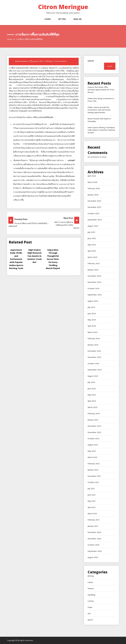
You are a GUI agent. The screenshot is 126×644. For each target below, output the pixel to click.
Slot (89, 613)
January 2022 (93, 470)
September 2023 (95, 370)
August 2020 (93, 557)
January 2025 (93, 270)
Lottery (91, 601)
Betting (62, 19)
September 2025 (95, 220)
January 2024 (93, 345)
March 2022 (93, 457)
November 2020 (94, 539)
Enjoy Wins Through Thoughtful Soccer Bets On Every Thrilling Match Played (53, 259)
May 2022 (92, 451)
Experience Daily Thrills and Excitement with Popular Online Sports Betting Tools (16, 259)
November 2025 (94, 207)
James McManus (23, 61)
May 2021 (92, 501)
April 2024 (92, 326)
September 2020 (95, 551)
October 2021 (93, 482)
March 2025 (93, 257)
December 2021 (94, 476)
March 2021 (93, 514)
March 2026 (93, 182)
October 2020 (93, 545)
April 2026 (92, 176)
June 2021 (92, 495)
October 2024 (93, 288)
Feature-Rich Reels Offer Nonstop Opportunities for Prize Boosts (101, 90)
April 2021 (92, 507)
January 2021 (93, 526)
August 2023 (93, 376)
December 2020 (94, 532)
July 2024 (91, 307)
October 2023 (93, 363)
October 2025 (93, 213)
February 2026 (94, 188)
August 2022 (93, 445)
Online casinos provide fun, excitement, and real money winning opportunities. (99, 110)
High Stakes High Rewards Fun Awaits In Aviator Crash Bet (35, 256)
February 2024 (94, 338)
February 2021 (94, 520)
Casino (48, 19)
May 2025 (92, 245)
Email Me (77, 19)
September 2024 (95, 295)
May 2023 (92, 395)
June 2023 (92, 388)
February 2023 (94, 413)
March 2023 (93, 407)
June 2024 (92, 313)
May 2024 (92, 320)
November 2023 (94, 357)
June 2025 (92, 238)
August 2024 (93, 301)
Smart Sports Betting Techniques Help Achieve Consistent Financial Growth (101, 130)
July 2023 (91, 382)
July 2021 (91, 488)
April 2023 (92, 401)
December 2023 (94, 351)
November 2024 (94, 282)
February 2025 (94, 263)
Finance (91, 588)
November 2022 (94, 432)
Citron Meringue (63, 7)
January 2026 (93, 195)
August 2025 (93, 226)
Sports (90, 620)
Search (91, 61)
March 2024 (93, 332)
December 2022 (94, 426)
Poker (90, 607)
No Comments (62, 61)
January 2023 (93, 420)
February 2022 (94, 464)
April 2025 (92, 251)
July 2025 (91, 232)
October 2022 (93, 438)
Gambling (91, 595)
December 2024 (94, 276)
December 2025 (94, 201)
